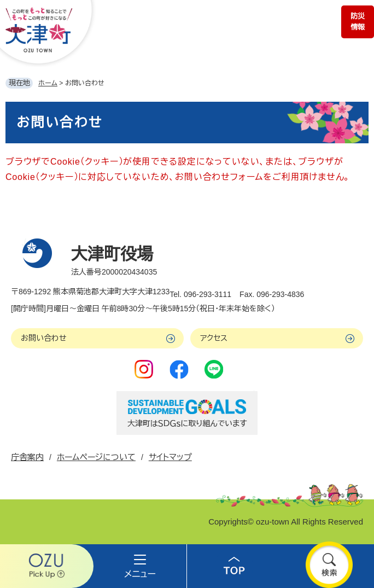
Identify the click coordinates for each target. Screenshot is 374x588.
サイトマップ (170, 457)
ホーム (48, 83)
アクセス (214, 338)
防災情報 (358, 22)
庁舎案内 (27, 457)
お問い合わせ (44, 338)
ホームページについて (96, 457)
